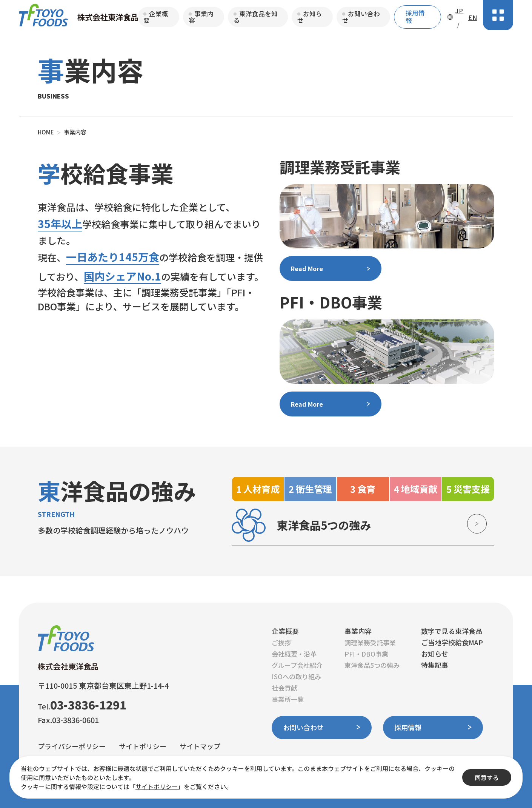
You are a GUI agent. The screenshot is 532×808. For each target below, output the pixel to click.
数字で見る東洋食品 (452, 631)
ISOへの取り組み (296, 676)
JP (459, 11)
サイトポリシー (143, 746)
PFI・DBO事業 (366, 654)
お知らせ (310, 17)
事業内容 (201, 17)
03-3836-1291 (88, 705)
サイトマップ (200, 746)
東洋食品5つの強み (372, 665)
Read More (307, 268)
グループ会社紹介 (297, 665)
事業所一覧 (288, 699)
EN (473, 17)
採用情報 (415, 17)
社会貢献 (284, 688)
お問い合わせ (361, 17)
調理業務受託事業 (370, 642)
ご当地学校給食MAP (452, 642)
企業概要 (156, 17)
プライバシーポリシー (72, 746)
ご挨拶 (281, 642)
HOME (46, 132)
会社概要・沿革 (294, 654)
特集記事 (435, 665)
